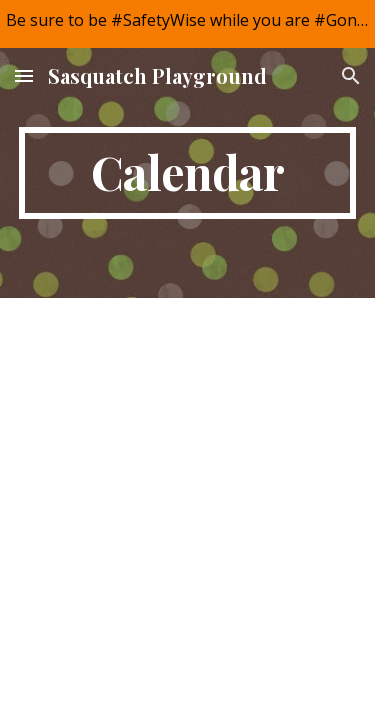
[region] (187, 24)
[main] (188, 173)
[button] (24, 75)
